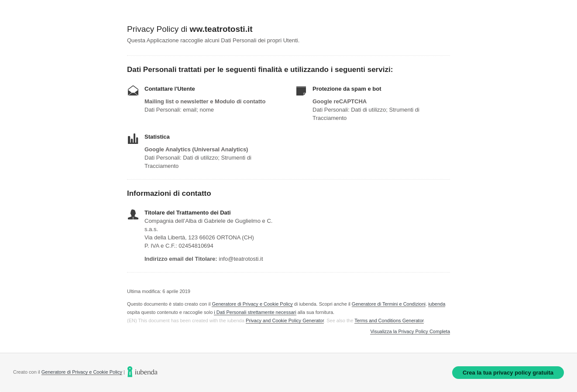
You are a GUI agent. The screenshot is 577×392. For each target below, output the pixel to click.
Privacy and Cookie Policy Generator (285, 320)
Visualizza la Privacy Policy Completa (410, 332)
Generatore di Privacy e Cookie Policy (252, 304)
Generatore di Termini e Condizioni (389, 304)
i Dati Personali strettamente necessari (255, 312)
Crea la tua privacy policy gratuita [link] (508, 373)
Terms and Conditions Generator (389, 320)
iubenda (437, 304)
